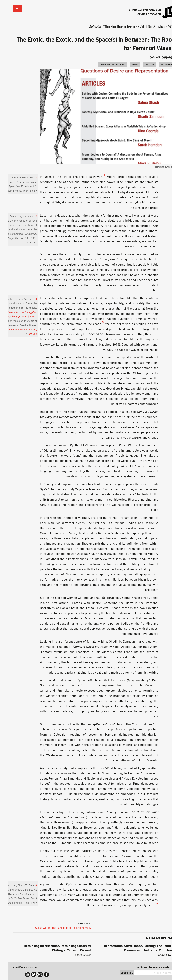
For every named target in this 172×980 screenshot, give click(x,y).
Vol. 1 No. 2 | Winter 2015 (149, 26)
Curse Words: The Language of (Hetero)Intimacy (55, 927)
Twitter (26, 974)
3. (28, 299)
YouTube (20, 974)
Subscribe (119, 973)
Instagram (32, 974)
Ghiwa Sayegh (154, 57)
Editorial (87, 26)
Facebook (39, 974)
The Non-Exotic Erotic (112, 26)
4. (28, 885)
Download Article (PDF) (105, 64)
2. (28, 216)
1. (28, 177)
